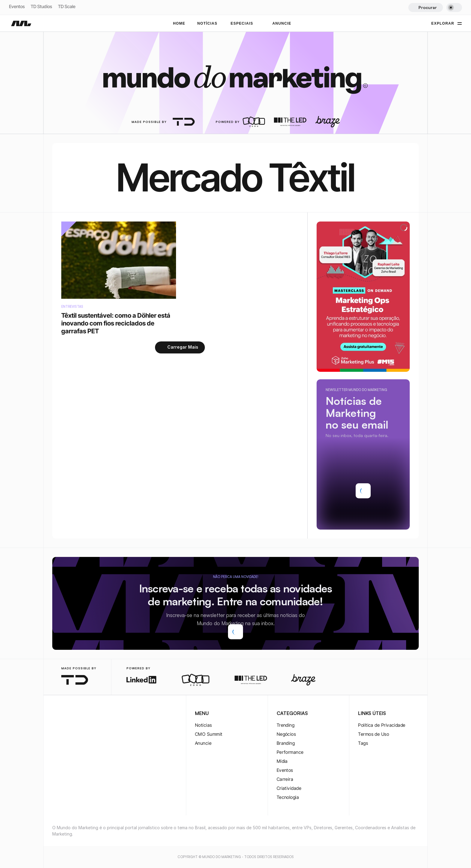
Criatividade (289, 788)
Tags (363, 743)
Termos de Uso (374, 734)
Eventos (17, 6)
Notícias (204, 725)
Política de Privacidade (382, 725)
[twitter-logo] (65, 714)
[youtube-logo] (85, 714)
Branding (286, 743)
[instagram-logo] (56, 714)
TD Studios (41, 6)
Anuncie (203, 743)
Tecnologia (288, 797)
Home (179, 23)
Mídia (282, 761)
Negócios (286, 734)
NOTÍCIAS (207, 23)
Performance (290, 752)
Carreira (285, 779)
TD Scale (67, 6)
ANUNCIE (282, 23)
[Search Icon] (425, 8)
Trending (286, 725)
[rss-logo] (94, 714)
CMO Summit (209, 734)
